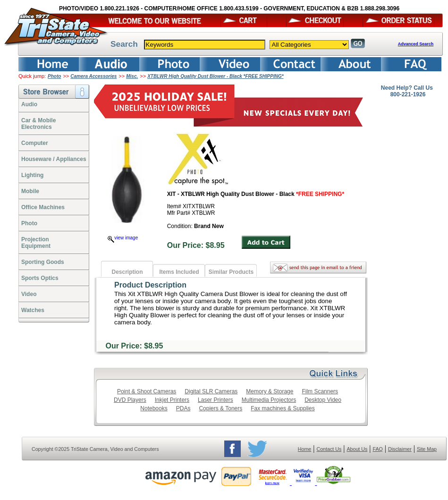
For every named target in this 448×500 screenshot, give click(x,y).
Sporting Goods (43, 262)
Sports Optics (40, 278)
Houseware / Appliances (54, 159)
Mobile (30, 191)
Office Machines (43, 207)
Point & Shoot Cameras (147, 391)
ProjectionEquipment (36, 243)
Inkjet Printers (172, 400)
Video (29, 294)
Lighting (32, 175)
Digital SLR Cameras (211, 391)
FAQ (377, 449)
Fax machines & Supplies (283, 408)
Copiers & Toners (220, 408)
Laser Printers (216, 400)
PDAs (183, 408)
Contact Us (329, 449)
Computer (35, 143)
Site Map (427, 449)
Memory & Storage (270, 391)
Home (304, 449)
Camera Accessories (93, 76)
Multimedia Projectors (269, 400)
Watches (33, 310)
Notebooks (154, 408)
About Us (357, 449)
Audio (29, 104)
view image (123, 238)
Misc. (132, 76)
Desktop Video (323, 400)
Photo (54, 76)
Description (127, 272)
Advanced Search (416, 44)
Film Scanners (320, 391)
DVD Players (130, 400)
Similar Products (231, 272)
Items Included (179, 272)
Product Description (150, 285)
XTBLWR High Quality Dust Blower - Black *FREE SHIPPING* (215, 76)
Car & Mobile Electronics (38, 124)
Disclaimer (400, 449)
